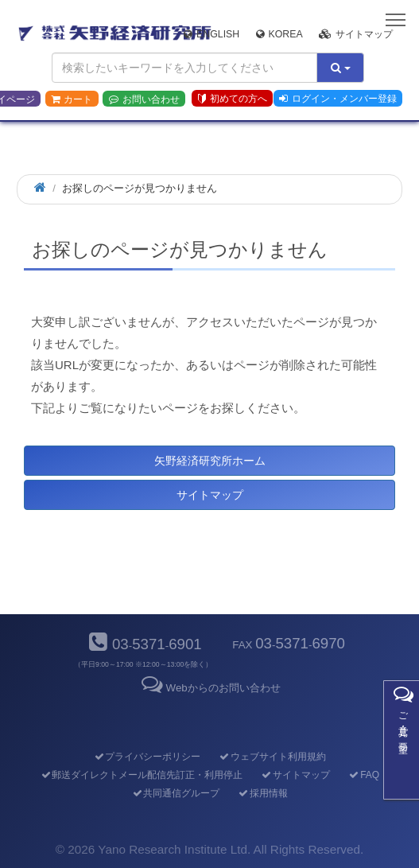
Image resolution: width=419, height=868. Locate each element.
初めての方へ (233, 99)
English (211, 34)
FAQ (364, 775)
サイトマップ (356, 34)
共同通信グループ (175, 793)
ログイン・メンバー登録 (338, 99)
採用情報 (263, 793)
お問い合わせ (144, 99)
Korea (279, 34)
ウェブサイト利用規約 (272, 757)
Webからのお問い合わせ (209, 688)
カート (72, 99)
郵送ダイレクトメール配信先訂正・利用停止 (141, 775)
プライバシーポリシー (147, 757)
